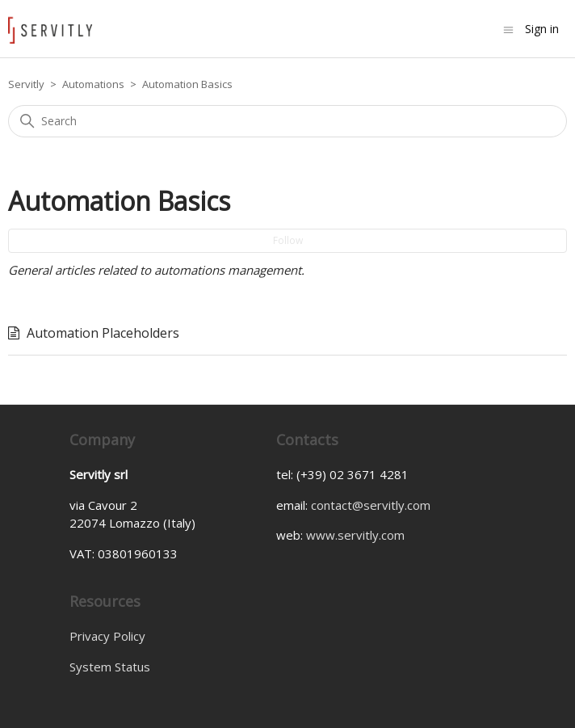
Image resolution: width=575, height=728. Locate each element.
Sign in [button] (542, 29)
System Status (110, 667)
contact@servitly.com (371, 505)
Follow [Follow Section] (288, 240)
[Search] (287, 121)
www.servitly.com (355, 535)
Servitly (26, 84)
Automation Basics (187, 84)
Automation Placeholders (103, 333)
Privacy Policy (107, 636)
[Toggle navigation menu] (508, 29)
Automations (93, 84)
